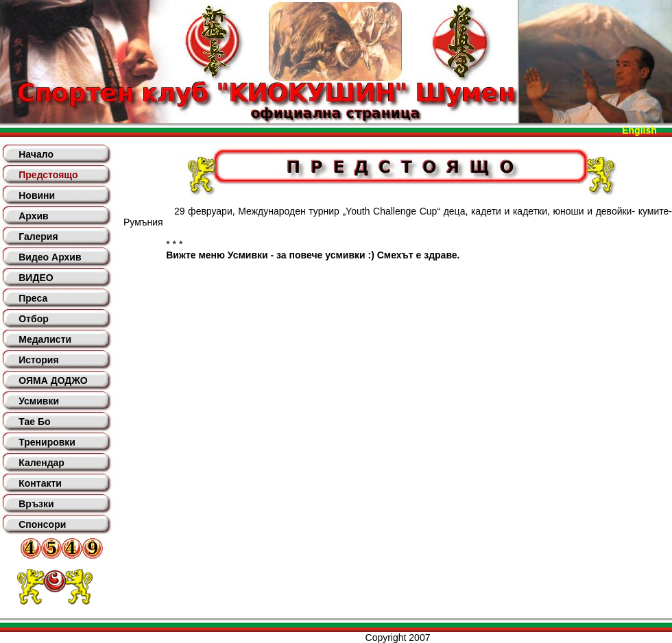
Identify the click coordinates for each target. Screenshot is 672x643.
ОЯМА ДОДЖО (53, 380)
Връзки (36, 504)
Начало (36, 154)
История (38, 360)
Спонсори (42, 524)
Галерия (38, 236)
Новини (37, 195)
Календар (41, 463)
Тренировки (47, 442)
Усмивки (39, 401)
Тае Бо (34, 422)
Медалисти (45, 339)
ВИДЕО (36, 278)
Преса (33, 298)
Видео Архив (50, 257)
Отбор (34, 319)
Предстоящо (48, 175)
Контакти (40, 483)
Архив (33, 216)
